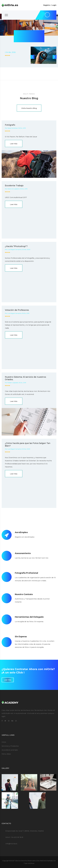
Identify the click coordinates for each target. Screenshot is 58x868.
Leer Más (14, 144)
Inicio (4, 742)
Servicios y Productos (10, 746)
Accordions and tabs (10, 750)
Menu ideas (6, 754)
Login (54, 5)
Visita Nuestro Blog (29, 108)
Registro (47, 5)
